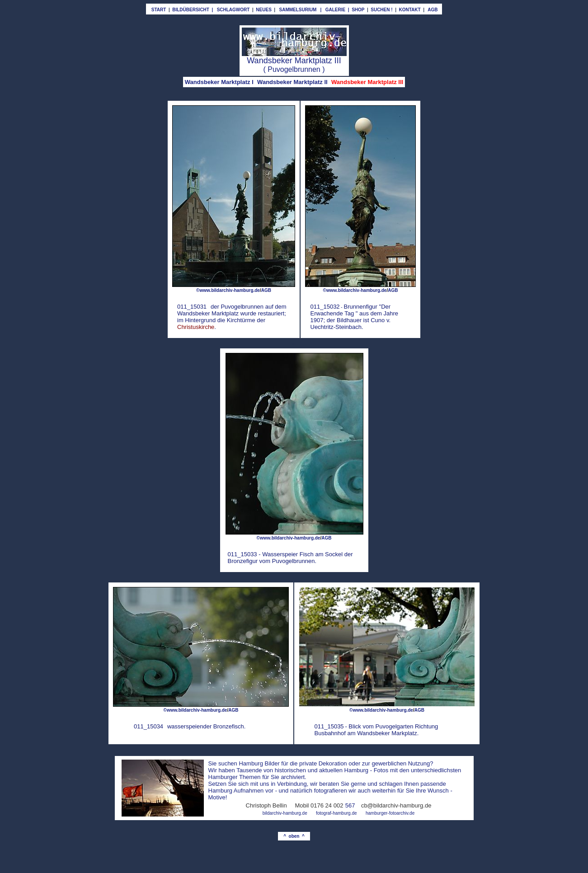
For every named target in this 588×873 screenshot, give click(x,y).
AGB (326, 538)
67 (352, 805)
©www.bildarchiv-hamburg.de (228, 290)
